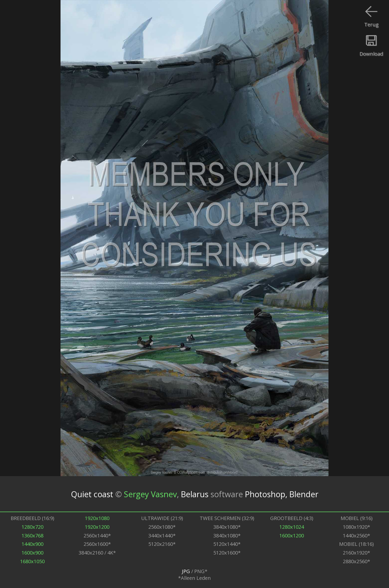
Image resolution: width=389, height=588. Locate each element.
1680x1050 (32, 561)
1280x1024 (292, 527)
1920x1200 (97, 527)
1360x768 (32, 536)
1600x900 (32, 553)
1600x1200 (292, 536)
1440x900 (32, 544)
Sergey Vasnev (150, 494)
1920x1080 (97, 518)
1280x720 (32, 527)
